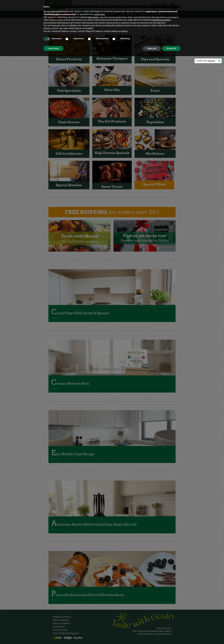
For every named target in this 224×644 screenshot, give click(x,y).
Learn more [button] (53, 48)
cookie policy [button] (99, 14)
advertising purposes (161, 20)
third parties (93, 17)
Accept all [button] (171, 48)
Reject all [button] (152, 48)
